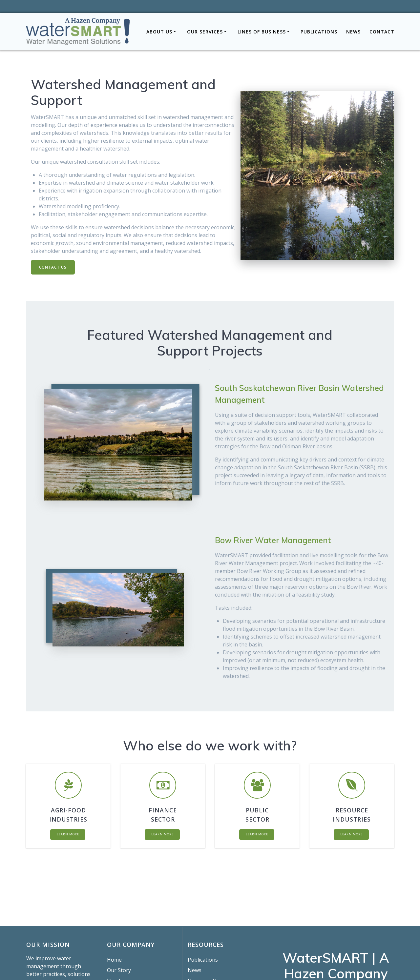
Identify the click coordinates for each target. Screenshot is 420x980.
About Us (159, 32)
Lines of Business (262, 32)
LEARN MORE (68, 835)
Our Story (119, 970)
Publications (319, 32)
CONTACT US (53, 267)
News (353, 32)
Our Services (205, 32)
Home (114, 960)
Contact (382, 32)
